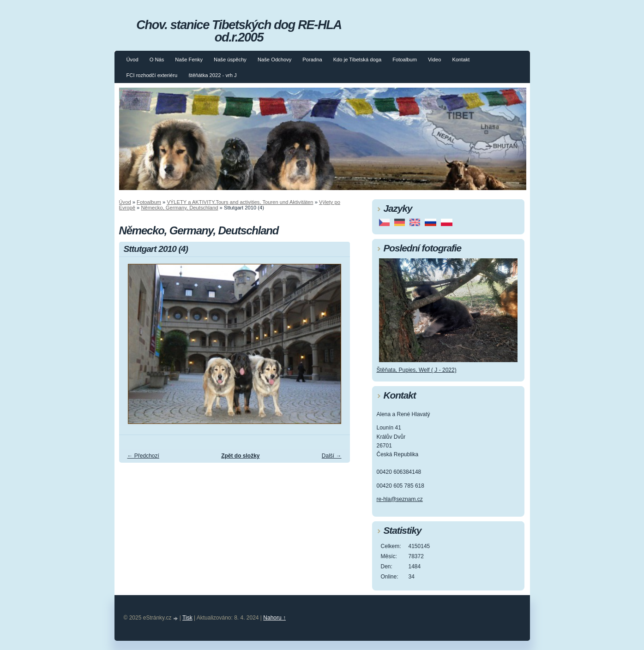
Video (434, 60)
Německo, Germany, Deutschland (179, 208)
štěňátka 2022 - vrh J (212, 75)
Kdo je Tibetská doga (358, 60)
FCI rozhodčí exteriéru (152, 75)
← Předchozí (143, 456)
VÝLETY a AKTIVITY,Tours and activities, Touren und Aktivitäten (240, 202)
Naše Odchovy (274, 60)
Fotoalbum (405, 60)
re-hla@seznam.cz (400, 499)
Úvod (132, 60)
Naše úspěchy (230, 60)
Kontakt (461, 60)
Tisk (187, 618)
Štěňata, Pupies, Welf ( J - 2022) (417, 370)
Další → (332, 456)
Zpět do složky (240, 456)
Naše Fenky (189, 60)
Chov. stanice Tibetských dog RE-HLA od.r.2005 (239, 31)
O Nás (157, 60)
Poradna (312, 60)
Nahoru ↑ (274, 618)
